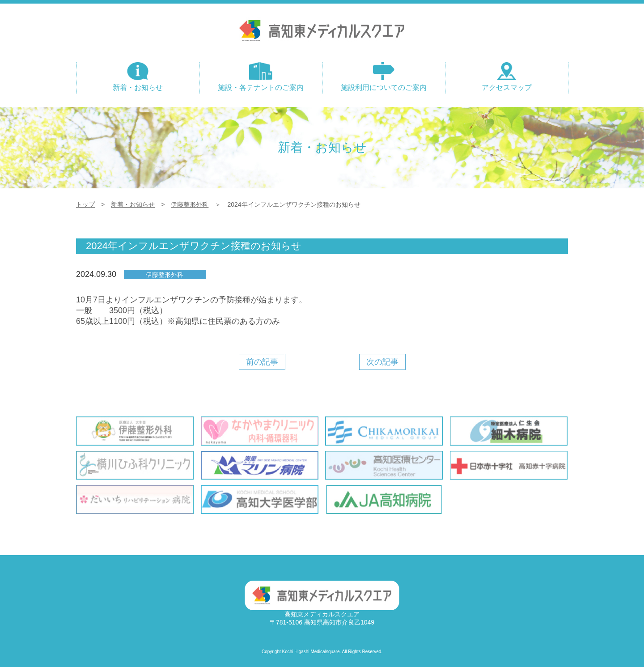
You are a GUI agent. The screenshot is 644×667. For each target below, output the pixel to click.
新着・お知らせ (133, 204)
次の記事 (382, 362)
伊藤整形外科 (190, 204)
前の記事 (262, 362)
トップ (85, 204)
